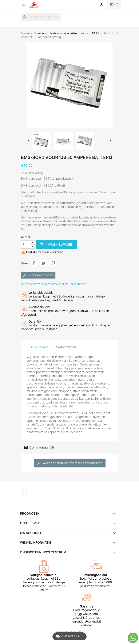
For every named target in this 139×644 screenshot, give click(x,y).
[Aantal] (26, 244)
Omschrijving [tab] (39, 347)
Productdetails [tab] (66, 347)
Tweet (44, 263)
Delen (34, 263)
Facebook (24, 492)
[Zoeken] (41, 17)
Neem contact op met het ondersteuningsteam (53, 284)
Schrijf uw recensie (38, 275)
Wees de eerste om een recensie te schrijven (70, 463)
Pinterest (53, 263)
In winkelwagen (56, 244)
